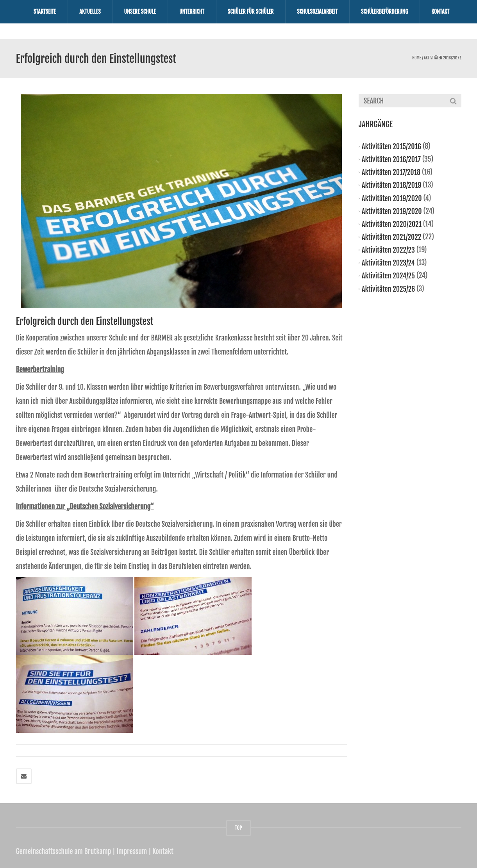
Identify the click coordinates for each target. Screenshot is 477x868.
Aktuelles (90, 12)
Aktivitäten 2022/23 (388, 250)
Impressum (132, 851)
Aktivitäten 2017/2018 (391, 172)
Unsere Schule (140, 12)
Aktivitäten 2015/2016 (391, 146)
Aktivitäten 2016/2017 (442, 58)
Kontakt (440, 12)
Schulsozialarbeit (317, 12)
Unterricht (192, 12)
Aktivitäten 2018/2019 (391, 185)
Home (416, 58)
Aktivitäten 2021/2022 (391, 237)
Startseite (45, 12)
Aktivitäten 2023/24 (388, 263)
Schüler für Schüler (251, 12)
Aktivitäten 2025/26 (388, 289)
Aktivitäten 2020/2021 (392, 224)
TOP (238, 828)
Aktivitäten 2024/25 (388, 276)
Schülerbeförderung (384, 12)
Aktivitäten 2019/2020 (392, 198)
